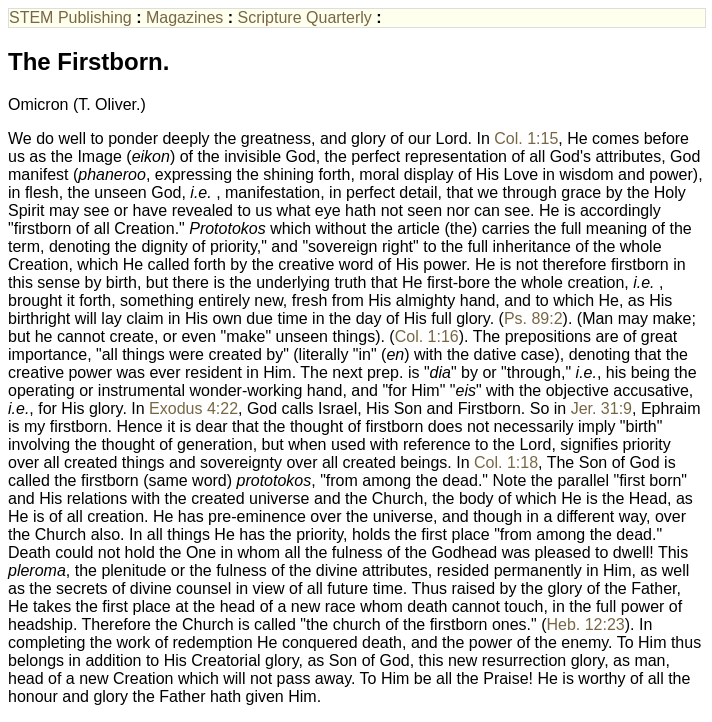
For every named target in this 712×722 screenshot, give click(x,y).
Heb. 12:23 (585, 624)
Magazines (184, 17)
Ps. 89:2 (533, 318)
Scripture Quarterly (305, 17)
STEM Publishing (70, 17)
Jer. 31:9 (601, 408)
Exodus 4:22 (193, 408)
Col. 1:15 (526, 138)
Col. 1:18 (506, 462)
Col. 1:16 (427, 336)
